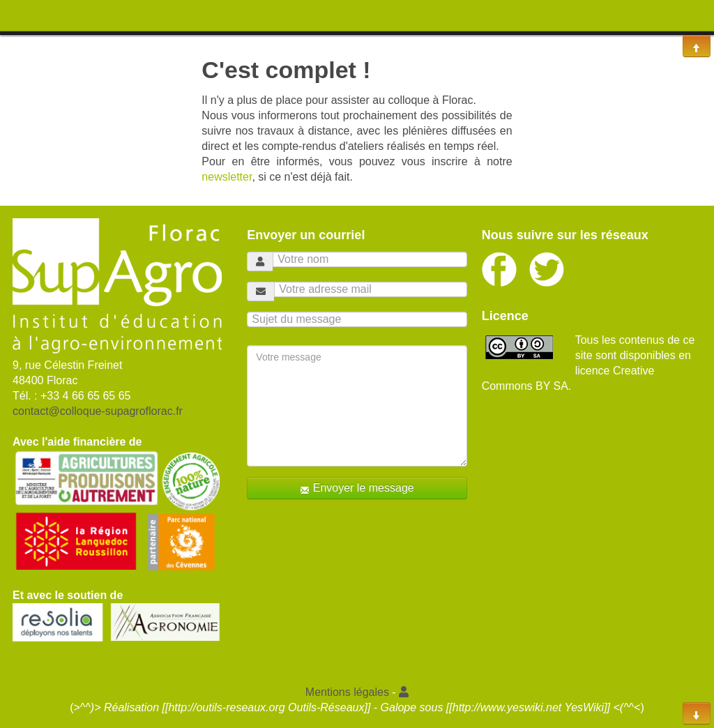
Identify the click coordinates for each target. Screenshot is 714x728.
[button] (404, 692)
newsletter (227, 177)
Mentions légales (347, 692)
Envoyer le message (357, 488)
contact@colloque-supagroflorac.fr (98, 411)
